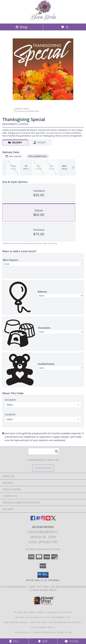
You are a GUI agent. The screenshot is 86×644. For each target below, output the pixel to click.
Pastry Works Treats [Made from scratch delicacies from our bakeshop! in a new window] (44, 590)
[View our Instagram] (43, 519)
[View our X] (53, 519)
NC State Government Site (56, 617)
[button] (43, 575)
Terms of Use (64, 632)
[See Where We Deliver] (43, 468)
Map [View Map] (43, 641)
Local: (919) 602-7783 (43, 542)
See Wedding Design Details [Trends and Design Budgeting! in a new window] (68, 587)
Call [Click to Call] (14, 641)
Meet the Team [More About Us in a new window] (40, 587)
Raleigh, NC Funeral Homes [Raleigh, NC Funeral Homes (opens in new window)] (29, 612)
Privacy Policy (22, 632)
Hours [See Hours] (72, 641)
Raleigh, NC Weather (27, 617)
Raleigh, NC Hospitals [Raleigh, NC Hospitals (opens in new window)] (59, 612)
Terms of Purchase (44, 632)
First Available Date (38, 156)
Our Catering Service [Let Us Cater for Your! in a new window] (14, 587)
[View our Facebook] (33, 519)
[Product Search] (44, 451)
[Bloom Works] (43, 19)
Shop (22, 27)
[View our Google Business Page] (38, 519)
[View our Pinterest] (48, 519)
